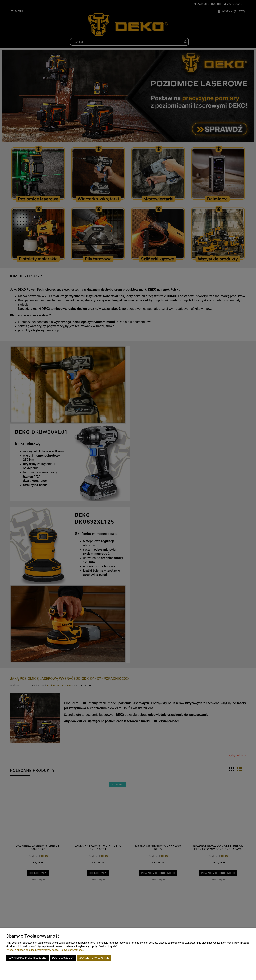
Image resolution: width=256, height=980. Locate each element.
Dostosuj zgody (63, 958)
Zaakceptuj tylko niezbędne (28, 958)
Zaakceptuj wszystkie (94, 958)
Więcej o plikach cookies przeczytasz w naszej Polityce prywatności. (45, 950)
